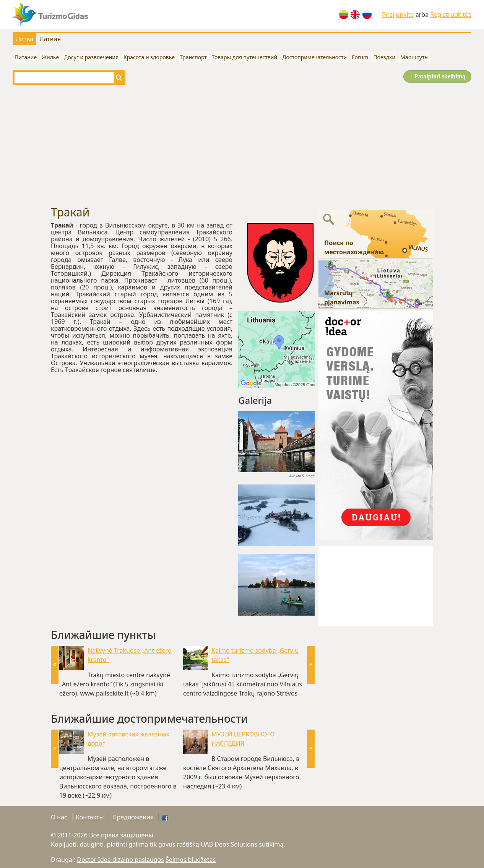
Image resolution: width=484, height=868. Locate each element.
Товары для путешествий (244, 57)
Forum (360, 57)
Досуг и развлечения (91, 57)
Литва (24, 39)
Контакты (90, 817)
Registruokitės (451, 15)
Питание (26, 57)
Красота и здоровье (149, 57)
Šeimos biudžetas (191, 860)
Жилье (50, 57)
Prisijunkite (398, 15)
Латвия (50, 39)
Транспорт (193, 57)
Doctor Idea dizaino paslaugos (120, 860)
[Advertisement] (242, 145)
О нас (59, 817)
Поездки (384, 57)
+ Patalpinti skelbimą (437, 76)
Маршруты (414, 57)
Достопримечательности (314, 57)
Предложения (133, 817)
